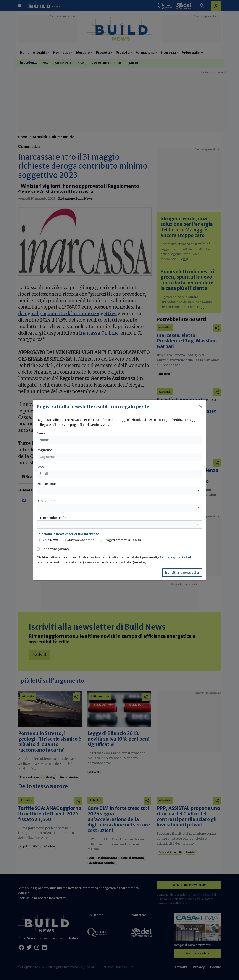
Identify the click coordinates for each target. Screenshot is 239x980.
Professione (46, 484)
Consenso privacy (55, 549)
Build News (50, 540)
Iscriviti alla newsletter (182, 573)
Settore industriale (51, 518)
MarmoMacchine (81, 540)
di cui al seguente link (175, 557)
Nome (41, 433)
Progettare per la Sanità (122, 540)
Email (41, 467)
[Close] (201, 407)
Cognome (44, 450)
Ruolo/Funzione (49, 501)
